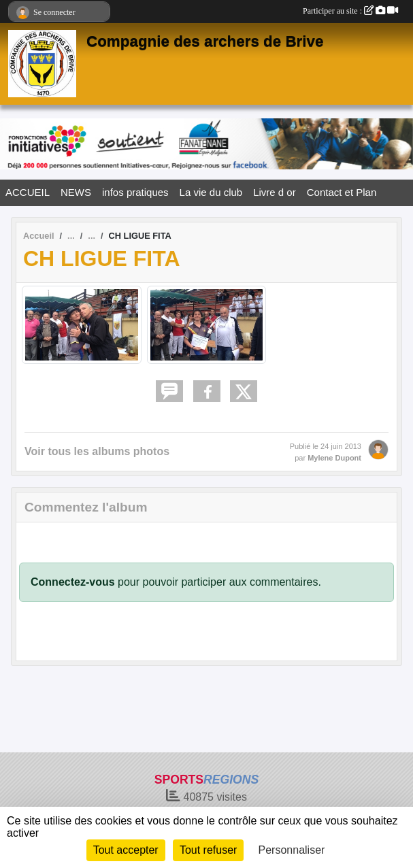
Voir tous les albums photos (97, 451)
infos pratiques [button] (135, 192)
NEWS (76, 192)
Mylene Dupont (334, 458)
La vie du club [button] (211, 192)
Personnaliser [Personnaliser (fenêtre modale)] (292, 850)
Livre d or (275, 192)
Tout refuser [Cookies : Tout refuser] (208, 850)
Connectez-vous (73, 582)
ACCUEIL (28, 192)
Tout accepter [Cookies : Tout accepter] (126, 850)
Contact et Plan (342, 192)
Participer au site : (350, 11)
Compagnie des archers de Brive (205, 41)
